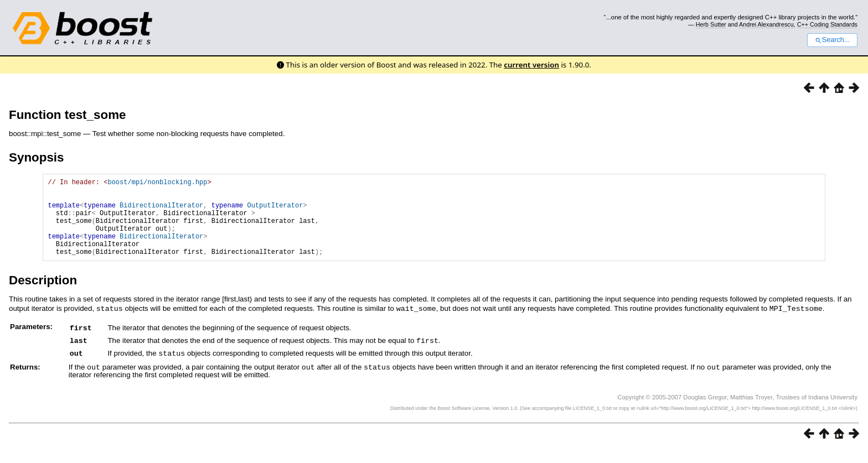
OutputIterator (275, 212)
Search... (832, 40)
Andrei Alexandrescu (766, 24)
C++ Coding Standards (827, 24)
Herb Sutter (711, 24)
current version (531, 65)
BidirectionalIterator (161, 212)
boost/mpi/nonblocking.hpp (157, 183)
